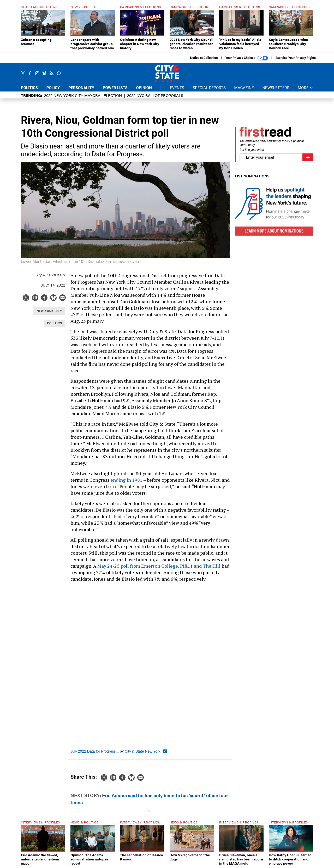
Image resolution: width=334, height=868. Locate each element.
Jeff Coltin (51, 275)
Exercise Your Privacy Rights (296, 58)
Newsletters (276, 88)
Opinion (144, 88)
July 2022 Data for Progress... (95, 751)
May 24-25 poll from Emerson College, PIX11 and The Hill (159, 566)
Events (177, 88)
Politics (29, 88)
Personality (81, 88)
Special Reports (209, 88)
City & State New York (143, 751)
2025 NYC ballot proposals (155, 95)
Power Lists (115, 88)
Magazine (244, 88)
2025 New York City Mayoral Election (83, 95)
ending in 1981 (126, 480)
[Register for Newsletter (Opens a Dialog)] (308, 157)
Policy (53, 88)
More (305, 88)
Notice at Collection (204, 58)
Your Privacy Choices (247, 58)
